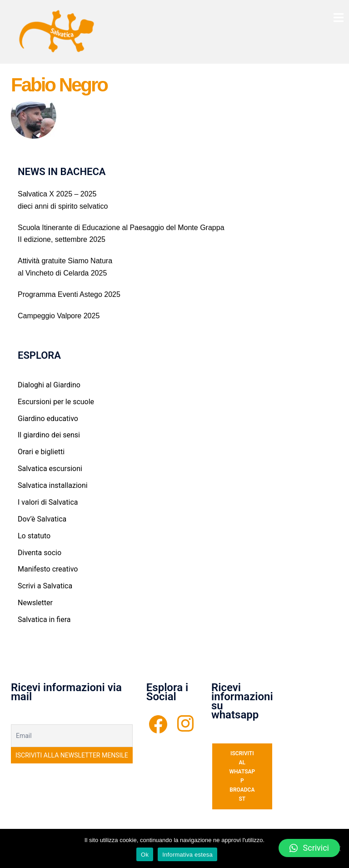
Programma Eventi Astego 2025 (69, 294)
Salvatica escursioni (50, 469)
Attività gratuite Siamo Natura (65, 261)
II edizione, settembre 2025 (62, 239)
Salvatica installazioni (53, 485)
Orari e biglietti (41, 452)
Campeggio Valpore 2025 (59, 316)
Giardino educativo (48, 419)
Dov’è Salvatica (42, 519)
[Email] (72, 736)
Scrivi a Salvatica (45, 586)
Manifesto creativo (48, 569)
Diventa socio (40, 553)
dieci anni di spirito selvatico (63, 206)
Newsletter (35, 603)
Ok (145, 855)
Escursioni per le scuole (56, 402)
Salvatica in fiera (44, 620)
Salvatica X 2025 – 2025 (57, 194)
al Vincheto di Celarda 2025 (62, 273)
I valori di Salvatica (48, 502)
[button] (309, 848)
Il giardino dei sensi (49, 435)
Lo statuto (34, 536)
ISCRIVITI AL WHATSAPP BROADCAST (242, 776)
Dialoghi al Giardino (49, 385)
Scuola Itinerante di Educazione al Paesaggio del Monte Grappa (121, 228)
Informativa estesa (187, 855)
